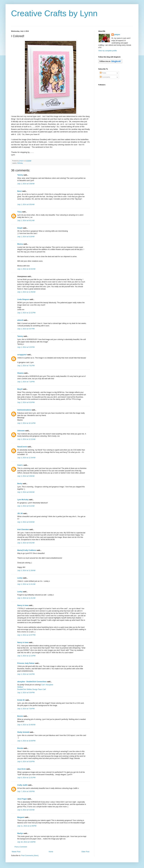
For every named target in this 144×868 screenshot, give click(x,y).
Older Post (85, 852)
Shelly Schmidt (23, 732)
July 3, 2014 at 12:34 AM (26, 458)
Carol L (20, 465)
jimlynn (117, 35)
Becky (20, 484)
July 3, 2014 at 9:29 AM (26, 522)
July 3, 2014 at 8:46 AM (26, 492)
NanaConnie (22, 447)
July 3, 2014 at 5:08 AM (26, 476)
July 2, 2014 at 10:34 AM (26, 269)
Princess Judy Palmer (26, 663)
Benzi (20, 191)
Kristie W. (21, 700)
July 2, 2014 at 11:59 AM (26, 292)
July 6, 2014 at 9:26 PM (26, 762)
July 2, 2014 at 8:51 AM (26, 221)
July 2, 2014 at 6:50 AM (26, 204)
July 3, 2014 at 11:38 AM (26, 570)
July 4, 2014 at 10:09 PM (26, 741)
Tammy (20, 175)
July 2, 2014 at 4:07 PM (26, 329)
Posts (103, 73)
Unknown (21, 431)
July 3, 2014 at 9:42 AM (26, 543)
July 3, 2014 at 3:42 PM (26, 674)
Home (51, 852)
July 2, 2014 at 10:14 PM (26, 423)
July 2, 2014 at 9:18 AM (26, 237)
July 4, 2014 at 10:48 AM (26, 725)
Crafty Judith (22, 785)
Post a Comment (21, 847)
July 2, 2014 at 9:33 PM (26, 402)
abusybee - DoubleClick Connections (32, 682)
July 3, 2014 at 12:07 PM (26, 635)
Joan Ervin (22, 769)
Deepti (20, 228)
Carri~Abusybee (47, 685)
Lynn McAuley (23, 500)
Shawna (20, 373)
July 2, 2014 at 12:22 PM (26, 313)
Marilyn (20, 833)
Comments (105, 77)
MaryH (20, 389)
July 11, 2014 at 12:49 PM (27, 826)
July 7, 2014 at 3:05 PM (26, 791)
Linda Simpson (23, 299)
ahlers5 (20, 320)
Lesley (20, 578)
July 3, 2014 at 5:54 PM (26, 693)
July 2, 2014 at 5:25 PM (26, 347)
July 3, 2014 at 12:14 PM (26, 656)
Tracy (20, 212)
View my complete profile (108, 51)
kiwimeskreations (24, 410)
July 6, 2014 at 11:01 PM (26, 778)
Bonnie (20, 716)
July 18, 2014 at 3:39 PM (26, 842)
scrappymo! (22, 355)
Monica (20, 244)
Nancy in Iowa (23, 605)
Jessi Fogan (22, 799)
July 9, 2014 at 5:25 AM (26, 810)
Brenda (20, 748)
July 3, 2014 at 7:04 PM (26, 709)
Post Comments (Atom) (30, 856)
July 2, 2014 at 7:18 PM (26, 382)
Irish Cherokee (23, 530)
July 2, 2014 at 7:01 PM (26, 366)
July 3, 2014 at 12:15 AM (26, 439)
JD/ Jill (20, 513)
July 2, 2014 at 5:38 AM (26, 184)
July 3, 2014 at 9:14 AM (26, 506)
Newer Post (16, 852)
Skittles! (20, 687)
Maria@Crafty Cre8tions (27, 550)
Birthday (20, 163)
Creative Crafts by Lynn (54, 13)
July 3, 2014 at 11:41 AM (26, 584)
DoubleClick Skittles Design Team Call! (32, 689)
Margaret (21, 817)
